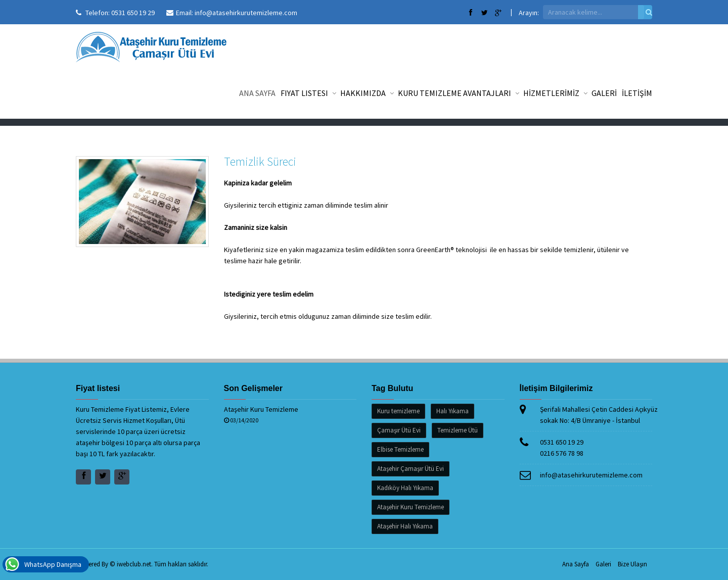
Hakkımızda (367, 93)
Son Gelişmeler (254, 388)
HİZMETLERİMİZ (555, 93)
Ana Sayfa (257, 93)
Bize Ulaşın (632, 564)
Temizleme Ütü (458, 430)
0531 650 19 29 (133, 13)
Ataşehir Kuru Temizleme (261, 409)
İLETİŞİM (637, 93)
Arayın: (529, 13)
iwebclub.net (134, 564)
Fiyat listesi (308, 93)
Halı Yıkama (452, 411)
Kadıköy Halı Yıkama (405, 488)
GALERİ (604, 93)
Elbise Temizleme (400, 449)
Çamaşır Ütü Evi (399, 430)
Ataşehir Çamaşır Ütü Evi (411, 469)
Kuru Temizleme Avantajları (458, 93)
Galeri (603, 564)
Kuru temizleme (398, 411)
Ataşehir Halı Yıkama (405, 526)
